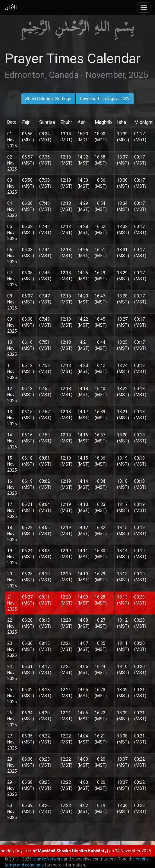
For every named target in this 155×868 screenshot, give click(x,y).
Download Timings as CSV (105, 99)
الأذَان (11, 7)
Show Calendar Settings (48, 99)
